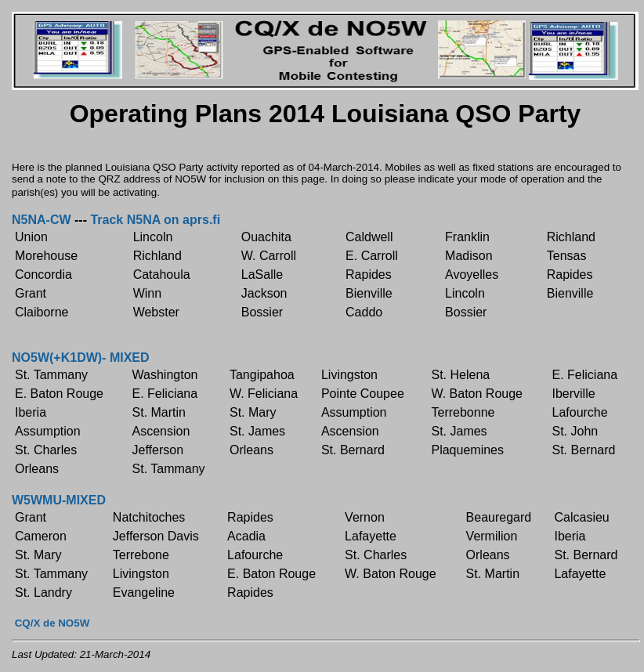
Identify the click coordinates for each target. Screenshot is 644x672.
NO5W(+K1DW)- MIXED (81, 358)
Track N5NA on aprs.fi (155, 220)
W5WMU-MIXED (59, 500)
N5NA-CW (42, 220)
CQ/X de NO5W (52, 623)
